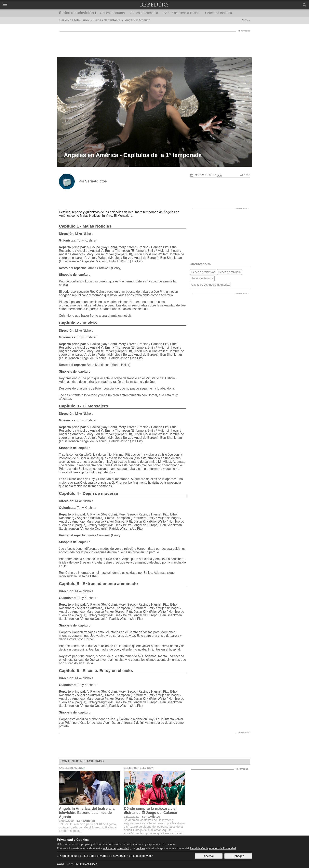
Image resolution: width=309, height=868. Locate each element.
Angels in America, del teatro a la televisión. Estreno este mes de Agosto (87, 813)
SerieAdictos (86, 821)
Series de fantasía (218, 13)
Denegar (238, 856)
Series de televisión (76, 13)
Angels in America (202, 278)
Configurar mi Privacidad (77, 864)
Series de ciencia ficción (181, 13)
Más (245, 20)
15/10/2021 (131, 817)
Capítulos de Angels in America (210, 285)
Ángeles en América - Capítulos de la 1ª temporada (133, 155)
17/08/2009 (66, 821)
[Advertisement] (154, 42)
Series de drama (112, 13)
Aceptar (209, 856)
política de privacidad (116, 848)
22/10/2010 (201, 175)
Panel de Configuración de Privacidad (213, 848)
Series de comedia (144, 13)
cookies (140, 848)
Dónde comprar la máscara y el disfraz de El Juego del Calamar (151, 811)
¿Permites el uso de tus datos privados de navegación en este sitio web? (105, 856)
